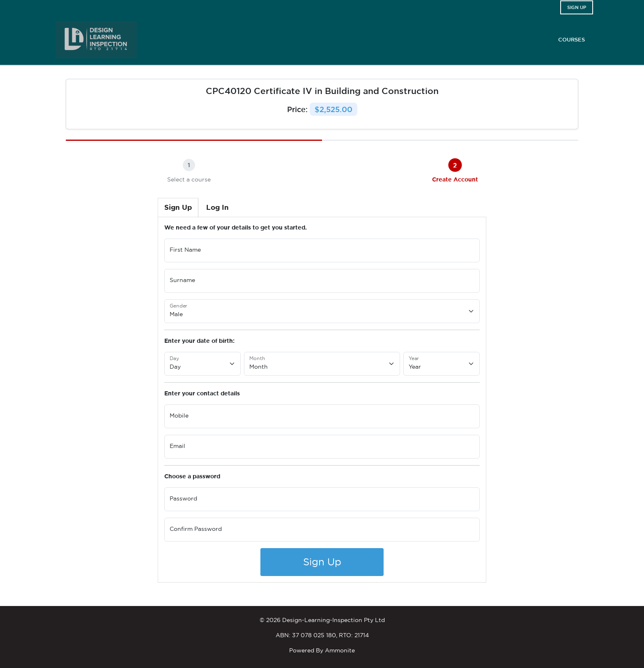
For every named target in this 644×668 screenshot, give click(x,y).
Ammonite (340, 650)
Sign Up (322, 562)
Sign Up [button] (577, 7)
